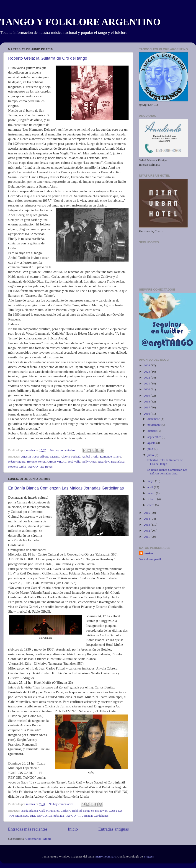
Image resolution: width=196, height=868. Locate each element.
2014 (147, 519)
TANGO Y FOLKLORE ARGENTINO (80, 22)
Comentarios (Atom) (38, 839)
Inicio (73, 829)
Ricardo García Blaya (111, 462)
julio (151, 449)
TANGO (32, 467)
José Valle (74, 462)
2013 (147, 525)
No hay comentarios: (63, 450)
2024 (147, 365)
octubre (152, 431)
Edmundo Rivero (110, 456)
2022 (147, 377)
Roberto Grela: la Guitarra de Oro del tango (48, 58)
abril (151, 487)
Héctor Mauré (17, 462)
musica (148, 553)
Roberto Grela (17, 467)
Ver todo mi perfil (150, 559)
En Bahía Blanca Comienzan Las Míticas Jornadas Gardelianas (66, 488)
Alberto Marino (50, 456)
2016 (147, 414)
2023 (147, 372)
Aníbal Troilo (90, 456)
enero (151, 505)
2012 (147, 531)
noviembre (154, 425)
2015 (147, 513)
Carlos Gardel (69, 811)
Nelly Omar (89, 462)
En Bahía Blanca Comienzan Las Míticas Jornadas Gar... (167, 472)
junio (151, 455)
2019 (147, 396)
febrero (152, 499)
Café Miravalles (49, 811)
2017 (147, 407)
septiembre (155, 437)
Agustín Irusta (30, 456)
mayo (151, 481)
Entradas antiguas (113, 829)
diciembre (154, 419)
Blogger (148, 856)
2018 (147, 401)
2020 (147, 389)
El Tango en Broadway (93, 811)
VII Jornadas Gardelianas (93, 816)
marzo (152, 493)
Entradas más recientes (28, 829)
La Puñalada (56, 816)
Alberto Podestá (71, 456)
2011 (147, 537)
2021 (147, 383)
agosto (152, 443)
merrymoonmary (106, 856)
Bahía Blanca (29, 811)
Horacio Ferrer (36, 462)
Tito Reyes (46, 467)
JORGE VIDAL (56, 462)
